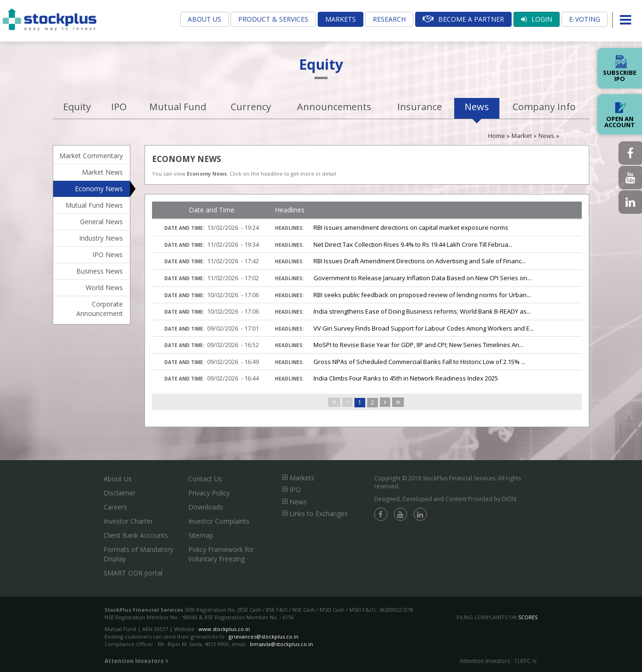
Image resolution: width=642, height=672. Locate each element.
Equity (77, 107)
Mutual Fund (178, 107)
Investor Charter (128, 521)
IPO (119, 107)
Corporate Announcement (100, 309)
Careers (115, 507)
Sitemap (201, 535)
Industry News (101, 238)
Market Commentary (91, 156)
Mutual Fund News (94, 205)
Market (522, 136)
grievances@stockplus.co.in (264, 636)
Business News (100, 271)
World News (104, 287)
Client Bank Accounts (136, 535)
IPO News (108, 255)
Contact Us (205, 479)
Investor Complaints (219, 521)
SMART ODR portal (133, 573)
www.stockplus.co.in (224, 629)
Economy (574, 136)
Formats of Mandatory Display (138, 554)
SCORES (528, 617)
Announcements (334, 107)
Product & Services (273, 19)
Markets (341, 19)
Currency (251, 107)
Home (497, 136)
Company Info (544, 107)
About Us (205, 19)
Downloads (206, 507)
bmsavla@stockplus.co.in (281, 644)
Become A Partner (463, 19)
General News (101, 222)
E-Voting (585, 19)
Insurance (420, 107)
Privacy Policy (209, 493)
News (477, 107)
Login (537, 19)
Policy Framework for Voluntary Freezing (221, 554)
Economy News (99, 189)
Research (389, 19)
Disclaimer (120, 493)
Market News (102, 172)
